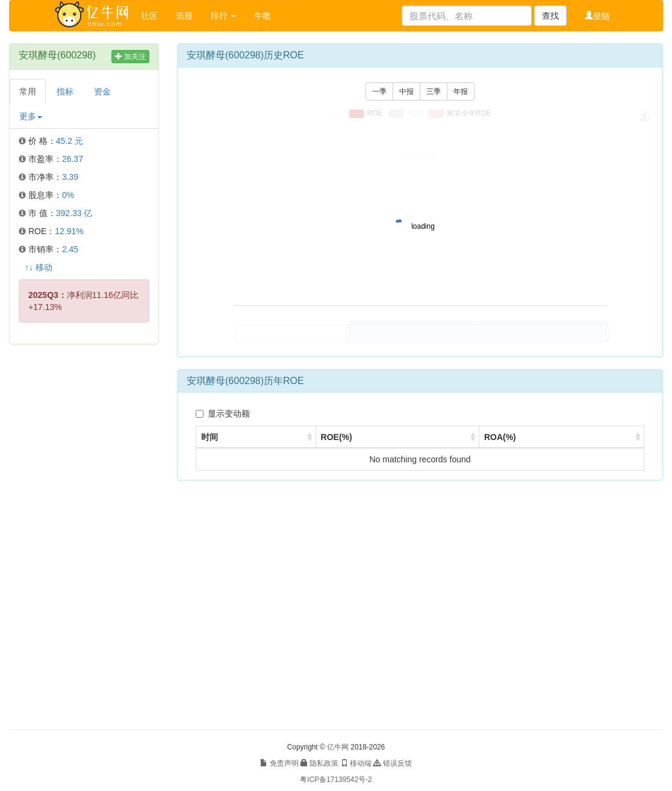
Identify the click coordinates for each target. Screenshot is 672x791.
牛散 (263, 16)
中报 (406, 92)
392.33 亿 (74, 213)
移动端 (356, 763)
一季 (379, 92)
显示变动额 (223, 414)
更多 (31, 116)
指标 (65, 92)
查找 (550, 16)
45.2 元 (70, 141)
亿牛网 (338, 747)
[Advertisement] (84, 537)
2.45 (70, 249)
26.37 (73, 159)
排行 (223, 16)
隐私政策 (319, 763)
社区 (149, 16)
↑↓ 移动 (39, 267)
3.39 (70, 177)
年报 (461, 92)
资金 (102, 92)
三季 (434, 92)
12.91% (69, 231)
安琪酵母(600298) (57, 55)
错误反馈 (392, 763)
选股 (184, 16)
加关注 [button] (130, 57)
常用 (28, 92)
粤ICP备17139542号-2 (336, 780)
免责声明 (279, 763)
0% (68, 195)
